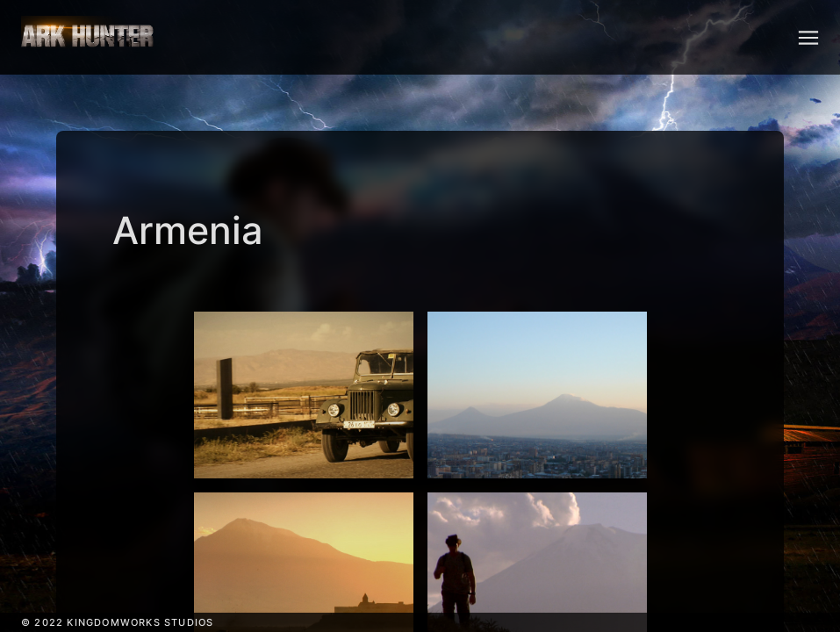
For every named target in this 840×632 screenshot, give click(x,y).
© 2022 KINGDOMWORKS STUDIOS (117, 622)
